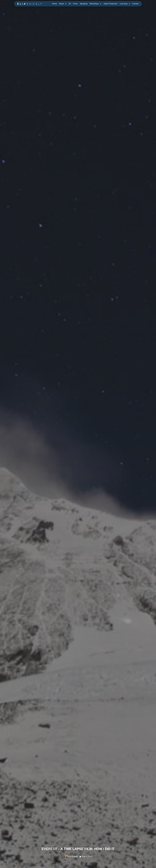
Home (55, 4)
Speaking (84, 4)
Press (75, 4)
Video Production (111, 4)
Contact (136, 4)
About (63, 4)
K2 (70, 4)
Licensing (125, 4)
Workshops (96, 4)
